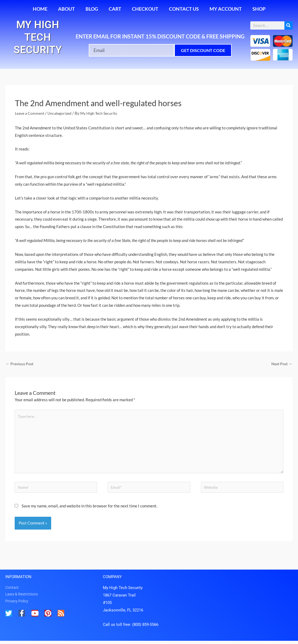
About (67, 9)
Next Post (281, 364)
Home (40, 9)
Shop (259, 9)
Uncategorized (63, 113)
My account (226, 9)
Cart (115, 9)
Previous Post (20, 364)
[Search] (289, 25)
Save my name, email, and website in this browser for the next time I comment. (89, 509)
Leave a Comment (31, 113)
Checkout (145, 9)
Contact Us (184, 9)
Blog (92, 9)
